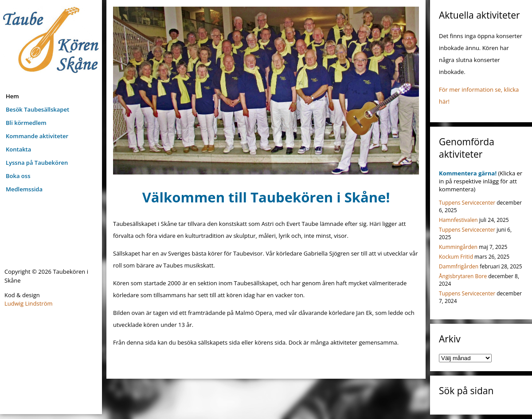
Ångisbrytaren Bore (463, 276)
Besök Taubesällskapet (37, 109)
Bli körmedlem (26, 123)
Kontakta (18, 149)
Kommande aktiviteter (37, 136)
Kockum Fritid (456, 257)
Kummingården (458, 247)
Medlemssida (24, 189)
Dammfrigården (459, 266)
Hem (12, 96)
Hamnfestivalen (458, 220)
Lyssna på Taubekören (37, 163)
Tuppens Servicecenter (467, 203)
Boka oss (18, 176)
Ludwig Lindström (29, 303)
